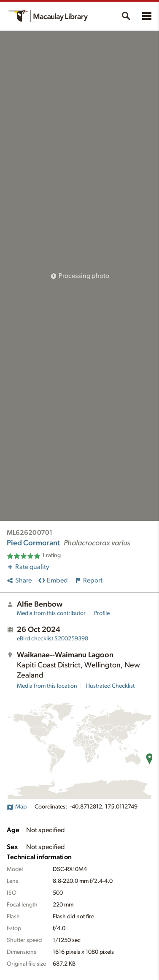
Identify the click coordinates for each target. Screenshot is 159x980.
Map (17, 807)
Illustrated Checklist (110, 686)
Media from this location (47, 686)
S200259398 (53, 639)
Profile (102, 613)
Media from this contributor (51, 613)
